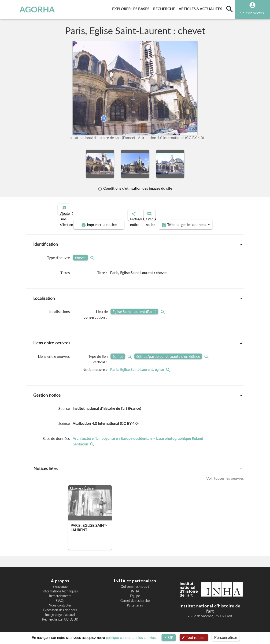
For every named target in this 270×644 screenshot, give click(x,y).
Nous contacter (60, 601)
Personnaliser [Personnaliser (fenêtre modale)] (226, 638)
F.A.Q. (60, 597)
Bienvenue (60, 583)
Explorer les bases (132, 8)
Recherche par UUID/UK (60, 615)
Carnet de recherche (135, 597)
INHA (135, 587)
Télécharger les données (188, 221)
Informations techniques (60, 587)
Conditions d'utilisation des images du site (135, 188)
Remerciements (60, 592)
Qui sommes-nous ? (135, 583)
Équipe (135, 592)
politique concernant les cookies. (131, 638)
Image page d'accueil (60, 611)
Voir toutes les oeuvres (225, 474)
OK (169, 638)
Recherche (165, 8)
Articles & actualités (201, 8)
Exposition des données (60, 606)
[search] (229, 9)
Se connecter (252, 13)
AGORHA (26, 9)
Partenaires (135, 601)
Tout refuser (194, 638)
